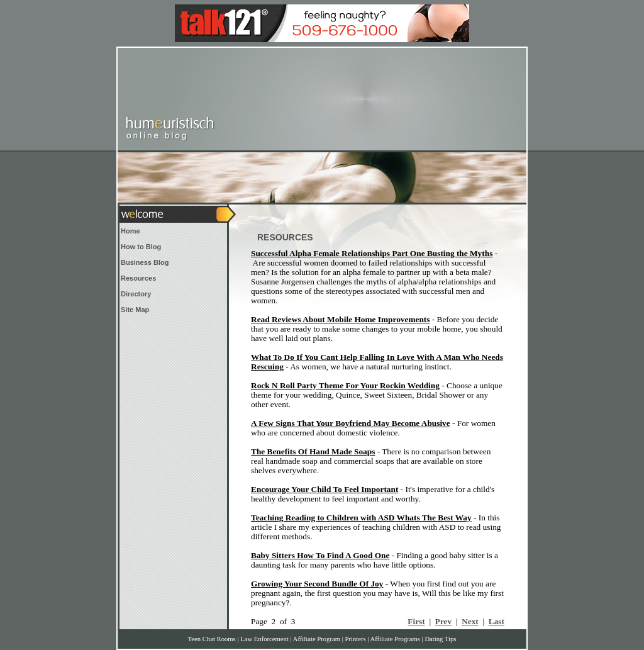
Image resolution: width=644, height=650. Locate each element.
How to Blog (141, 247)
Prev (443, 621)
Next (470, 621)
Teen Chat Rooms (212, 639)
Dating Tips (440, 639)
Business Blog (145, 262)
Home (130, 231)
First (416, 621)
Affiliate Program (317, 639)
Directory (136, 294)
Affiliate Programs (395, 639)
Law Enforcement (264, 639)
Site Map (135, 310)
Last (497, 621)
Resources (138, 278)
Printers (355, 639)
